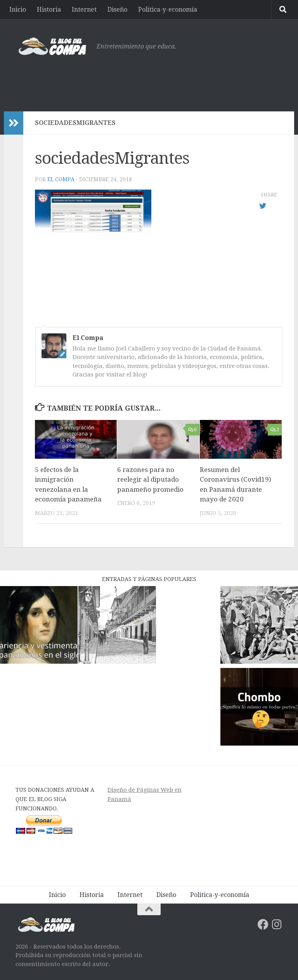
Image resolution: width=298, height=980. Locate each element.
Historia (49, 10)
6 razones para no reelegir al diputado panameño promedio (150, 480)
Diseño (117, 10)
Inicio (18, 10)
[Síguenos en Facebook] (263, 924)
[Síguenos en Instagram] (277, 924)
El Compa (61, 179)
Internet (84, 10)
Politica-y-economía (168, 10)
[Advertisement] (141, 80)
